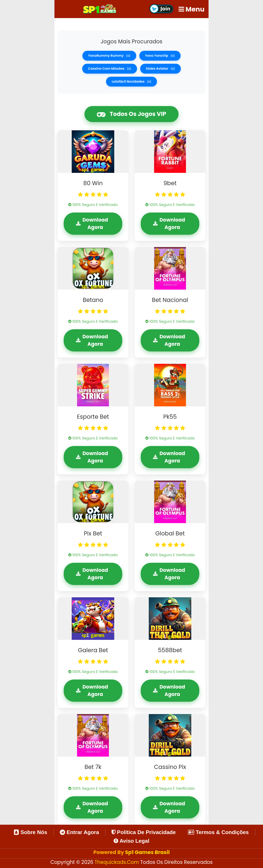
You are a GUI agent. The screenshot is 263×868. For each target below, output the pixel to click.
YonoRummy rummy (109, 56)
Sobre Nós (31, 832)
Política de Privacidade (144, 832)
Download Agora (92, 224)
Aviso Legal (131, 841)
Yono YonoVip (160, 56)
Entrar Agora (79, 832)
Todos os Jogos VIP (131, 114)
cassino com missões (110, 69)
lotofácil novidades (132, 81)
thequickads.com (117, 862)
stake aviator (160, 69)
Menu (191, 9)
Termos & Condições (218, 832)
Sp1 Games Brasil (147, 852)
